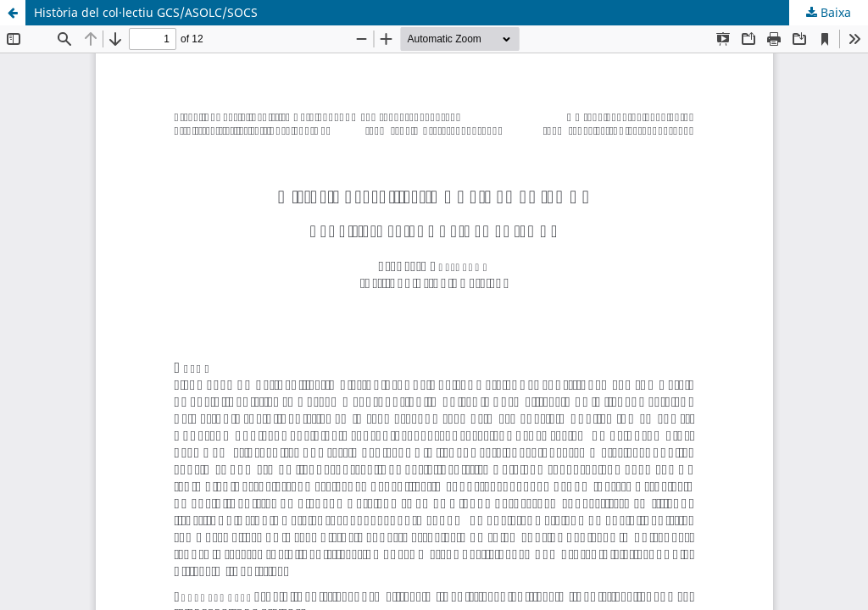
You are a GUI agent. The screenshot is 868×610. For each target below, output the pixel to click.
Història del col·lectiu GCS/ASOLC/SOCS (146, 12)
